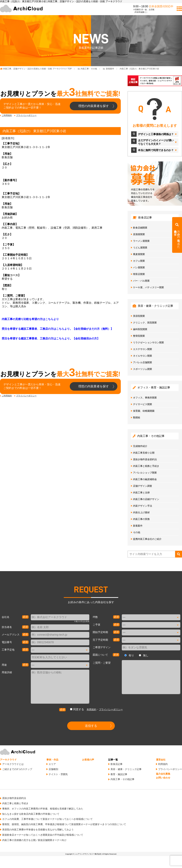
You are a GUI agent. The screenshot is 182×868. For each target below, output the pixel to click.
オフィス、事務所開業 (145, 398)
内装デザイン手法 (143, 506)
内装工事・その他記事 (122, 779)
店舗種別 (53, 769)
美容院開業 (139, 316)
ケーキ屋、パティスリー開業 (148, 287)
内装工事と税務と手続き (146, 466)
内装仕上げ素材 (141, 512)
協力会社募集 (163, 774)
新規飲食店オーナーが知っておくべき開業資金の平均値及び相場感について (43, 835)
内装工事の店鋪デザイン (146, 499)
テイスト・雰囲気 (58, 774)
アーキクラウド (8, 760)
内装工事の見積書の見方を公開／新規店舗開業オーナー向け (34, 840)
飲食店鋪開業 (140, 228)
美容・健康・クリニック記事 (126, 769)
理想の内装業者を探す (94, 106)
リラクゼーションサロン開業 (148, 342)
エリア (52, 764)
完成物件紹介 (140, 446)
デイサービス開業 (143, 404)
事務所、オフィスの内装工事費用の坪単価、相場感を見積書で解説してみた (43, 809)
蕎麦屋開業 (139, 254)
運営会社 (161, 760)
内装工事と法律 (141, 493)
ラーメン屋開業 (141, 241)
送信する (91, 726)
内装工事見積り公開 (144, 453)
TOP (37, 69)
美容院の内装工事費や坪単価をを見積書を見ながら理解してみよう (38, 830)
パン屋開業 (139, 267)
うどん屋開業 (140, 248)
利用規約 (92, 709)
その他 (137, 532)
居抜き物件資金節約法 (145, 459)
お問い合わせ (163, 778)
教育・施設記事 (119, 774)
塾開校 (137, 417)
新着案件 (8, 138)
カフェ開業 (139, 261)
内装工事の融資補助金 (145, 479)
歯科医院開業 (140, 329)
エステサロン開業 (143, 349)
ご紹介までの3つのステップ (17, 769)
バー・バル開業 (141, 281)
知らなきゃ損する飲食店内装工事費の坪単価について (31, 814)
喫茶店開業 (139, 274)
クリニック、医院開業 (145, 323)
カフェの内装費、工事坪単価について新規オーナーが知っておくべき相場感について (47, 819)
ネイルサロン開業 (143, 356)
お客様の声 (88, 760)
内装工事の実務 (141, 519)
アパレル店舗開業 (143, 362)
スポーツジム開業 (143, 369)
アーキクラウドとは (13, 764)
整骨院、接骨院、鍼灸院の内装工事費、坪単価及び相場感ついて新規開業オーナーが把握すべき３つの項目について (64, 824)
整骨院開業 (139, 336)
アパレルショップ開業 (145, 473)
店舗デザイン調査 (143, 486)
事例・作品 (52, 760)
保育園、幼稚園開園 (144, 411)
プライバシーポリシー (26, 115)
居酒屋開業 (139, 234)
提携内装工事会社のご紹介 (147, 539)
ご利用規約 (7, 115)
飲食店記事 (117, 764)
